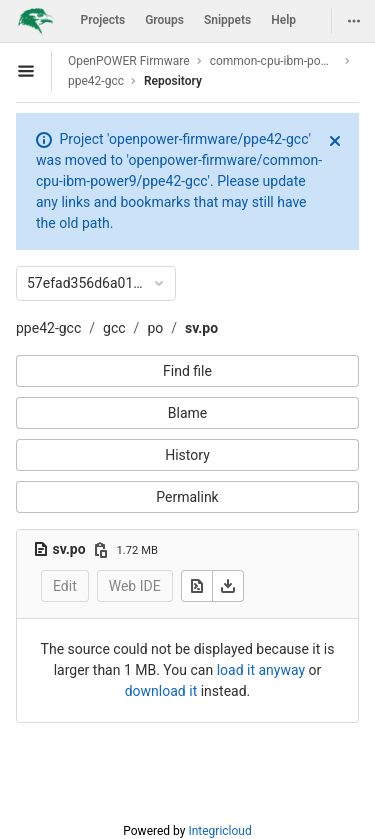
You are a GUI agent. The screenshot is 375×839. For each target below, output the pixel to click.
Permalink (187, 497)
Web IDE (135, 586)
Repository (173, 81)
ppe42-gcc (48, 328)
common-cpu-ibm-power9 (274, 61)
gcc (114, 328)
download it (161, 691)
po (155, 328)
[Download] (228, 586)
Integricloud (219, 831)
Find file (187, 371)
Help (283, 20)
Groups (164, 20)
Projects (103, 20)
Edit (65, 586)
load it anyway (261, 670)
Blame (187, 413)
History (187, 455)
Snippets (227, 20)
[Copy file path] (101, 550)
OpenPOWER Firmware (129, 61)
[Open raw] (197, 586)
